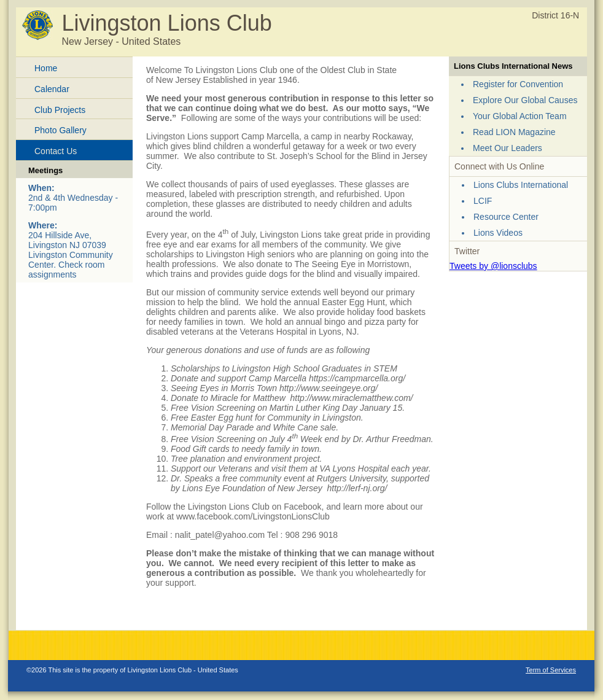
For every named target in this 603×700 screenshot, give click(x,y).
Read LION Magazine (514, 132)
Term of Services (551, 670)
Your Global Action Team (520, 116)
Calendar (52, 89)
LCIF (483, 201)
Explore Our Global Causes (525, 100)
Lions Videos (498, 233)
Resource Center (506, 217)
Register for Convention (518, 84)
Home (46, 68)
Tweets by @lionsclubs (493, 266)
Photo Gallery (60, 130)
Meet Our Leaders (508, 148)
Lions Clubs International (521, 185)
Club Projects (60, 110)
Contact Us (56, 151)
